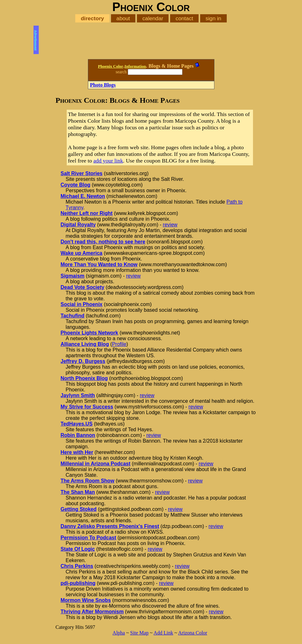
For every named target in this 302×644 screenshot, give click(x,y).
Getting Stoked (79, 509)
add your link (108, 161)
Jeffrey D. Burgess (83, 361)
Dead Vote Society (83, 287)
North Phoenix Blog (84, 378)
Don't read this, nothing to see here (103, 242)
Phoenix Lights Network (89, 333)
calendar (153, 18)
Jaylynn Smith (78, 395)
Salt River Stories (82, 173)
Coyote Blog (76, 185)
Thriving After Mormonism (92, 612)
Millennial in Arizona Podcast (96, 464)
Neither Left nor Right (87, 213)
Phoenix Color (111, 66)
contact (184, 18)
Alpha (119, 633)
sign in (213, 18)
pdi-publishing (78, 583)
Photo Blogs (103, 85)
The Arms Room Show (88, 481)
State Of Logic (78, 549)
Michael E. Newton (83, 196)
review (170, 225)
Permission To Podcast (89, 538)
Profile (119, 344)
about (123, 18)
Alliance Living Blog (85, 344)
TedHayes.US (77, 424)
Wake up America (82, 253)
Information (135, 66)
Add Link (163, 633)
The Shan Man (78, 492)
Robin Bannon (78, 435)
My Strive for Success (87, 407)
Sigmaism (73, 276)
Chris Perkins (77, 566)
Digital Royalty (78, 225)
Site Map (139, 633)
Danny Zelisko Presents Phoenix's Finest (110, 526)
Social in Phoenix (82, 304)
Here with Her (77, 452)
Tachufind (73, 316)
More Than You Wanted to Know (99, 264)
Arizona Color (193, 633)
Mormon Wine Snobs (86, 600)
